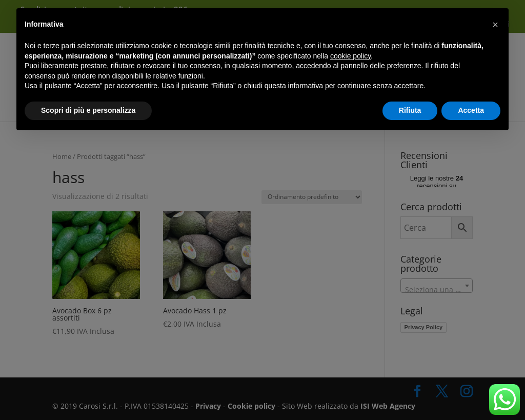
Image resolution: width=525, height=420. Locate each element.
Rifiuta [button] (410, 110)
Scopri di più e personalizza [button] (88, 110)
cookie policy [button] (350, 56)
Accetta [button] (471, 110)
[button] (495, 25)
